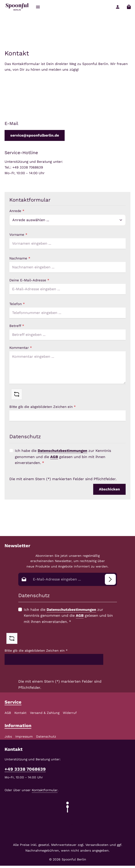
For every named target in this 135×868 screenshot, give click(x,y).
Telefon (17, 304)
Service (13, 702)
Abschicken (109, 489)
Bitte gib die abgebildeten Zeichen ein (43, 407)
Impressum (24, 736)
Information (18, 725)
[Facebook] (65, 826)
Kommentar (21, 348)
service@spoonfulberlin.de (35, 135)
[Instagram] (71, 826)
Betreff (17, 326)
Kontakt (20, 713)
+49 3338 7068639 (25, 769)
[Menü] (38, 7)
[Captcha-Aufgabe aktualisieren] (17, 394)
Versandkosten (97, 845)
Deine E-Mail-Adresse (29, 280)
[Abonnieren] (110, 579)
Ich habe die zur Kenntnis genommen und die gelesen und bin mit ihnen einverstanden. (63, 456)
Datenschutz (46, 736)
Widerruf (70, 713)
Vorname (18, 235)
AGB (54, 457)
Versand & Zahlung (45, 713)
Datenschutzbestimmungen (62, 451)
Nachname (20, 258)
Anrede (17, 211)
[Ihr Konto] (118, 7)
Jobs (8, 736)
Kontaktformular (45, 790)
